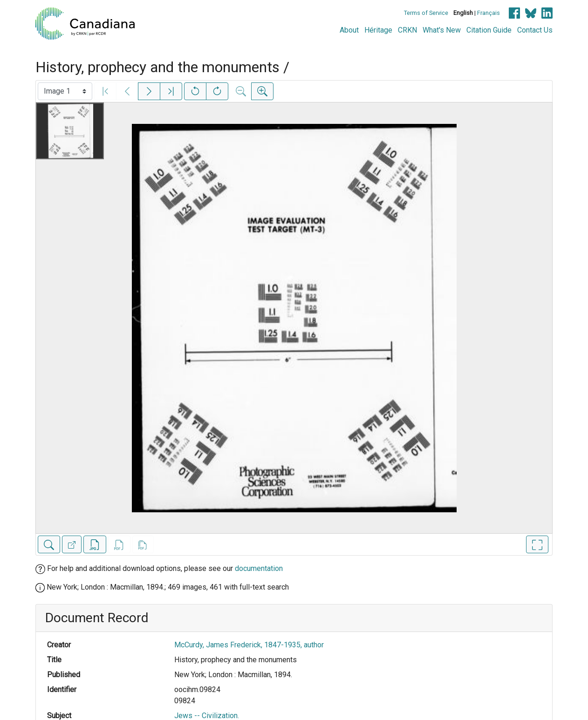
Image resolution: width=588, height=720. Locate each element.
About (349, 30)
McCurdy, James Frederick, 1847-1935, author (249, 645)
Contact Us (535, 30)
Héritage (378, 30)
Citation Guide (489, 30)
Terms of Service (426, 13)
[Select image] (65, 91)
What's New (442, 30)
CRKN (407, 30)
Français (489, 13)
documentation (259, 568)
